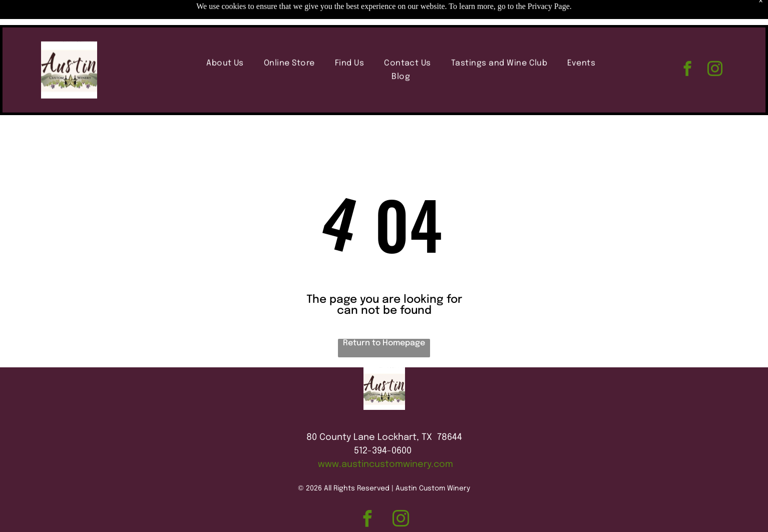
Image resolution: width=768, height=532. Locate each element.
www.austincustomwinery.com (386, 464)
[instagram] (715, 45)
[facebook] (687, 45)
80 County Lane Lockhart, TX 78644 (384, 437)
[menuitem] (225, 38)
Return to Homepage (384, 343)
